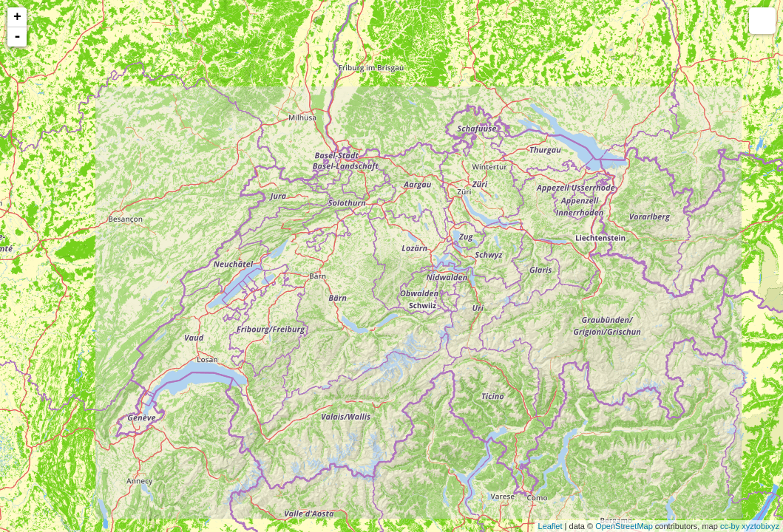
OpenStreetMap (624, 526)
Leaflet (550, 526)
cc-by (730, 526)
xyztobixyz (760, 526)
